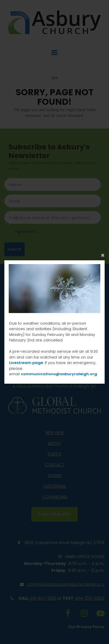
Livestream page (26, 363)
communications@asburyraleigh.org (59, 374)
